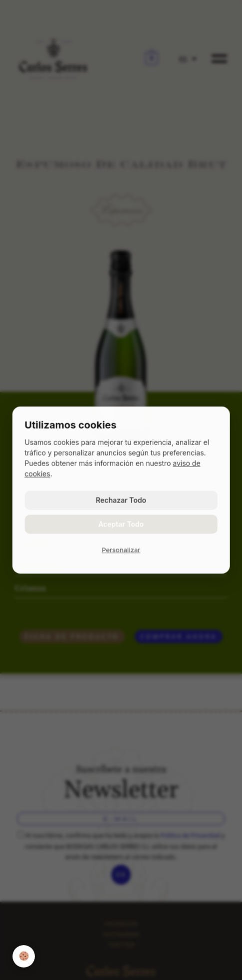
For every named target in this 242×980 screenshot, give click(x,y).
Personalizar (121, 550)
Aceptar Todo (121, 524)
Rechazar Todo (121, 500)
